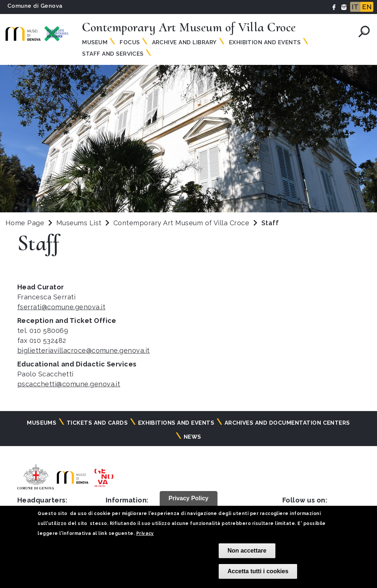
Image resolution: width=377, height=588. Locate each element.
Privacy (145, 533)
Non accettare (247, 551)
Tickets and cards (97, 423)
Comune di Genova (35, 6)
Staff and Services (113, 54)
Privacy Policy (189, 498)
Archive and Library (184, 42)
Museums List (79, 223)
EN (367, 7)
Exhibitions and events (176, 423)
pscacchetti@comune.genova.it (69, 384)
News (193, 437)
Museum (95, 42)
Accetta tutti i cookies (258, 571)
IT (355, 7)
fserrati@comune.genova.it (61, 307)
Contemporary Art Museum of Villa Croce (182, 223)
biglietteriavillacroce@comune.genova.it (84, 350)
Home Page (25, 223)
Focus (130, 42)
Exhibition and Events (265, 42)
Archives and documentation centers (287, 423)
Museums (42, 423)
